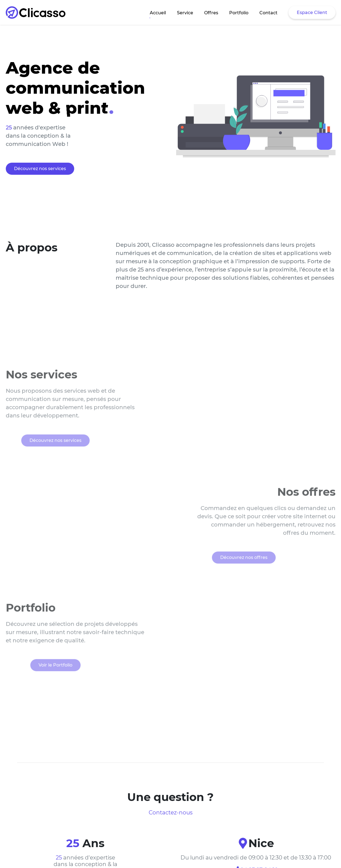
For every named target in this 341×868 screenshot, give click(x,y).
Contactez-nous (171, 812)
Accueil (158, 13)
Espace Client (312, 13)
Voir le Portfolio (42, 672)
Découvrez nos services (40, 169)
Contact (268, 13)
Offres (211, 13)
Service (185, 13)
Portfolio (239, 13)
